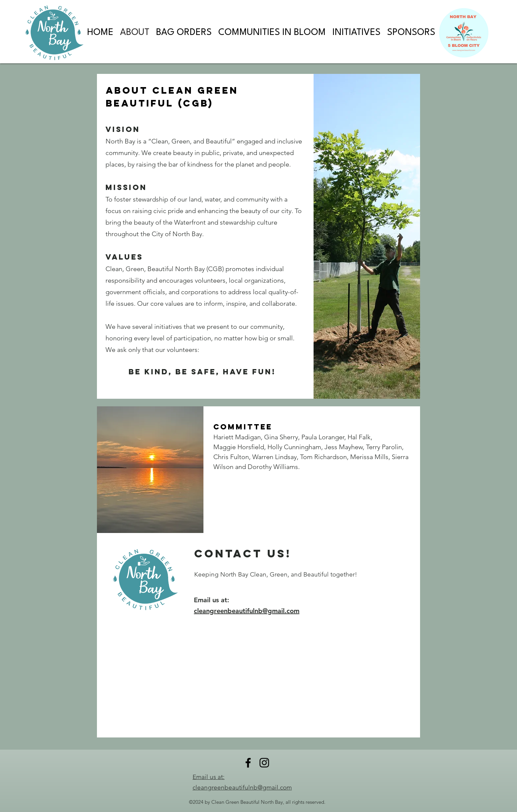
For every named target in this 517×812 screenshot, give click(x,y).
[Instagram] (264, 763)
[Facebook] (248, 763)
